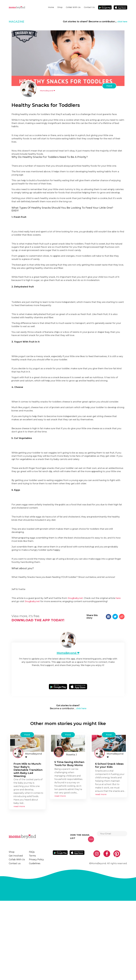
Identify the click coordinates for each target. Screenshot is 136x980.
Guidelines (33, 941)
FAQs (30, 926)
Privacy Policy (34, 936)
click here (122, 21)
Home (51, 7)
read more (19, 880)
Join (91, 913)
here (118, 670)
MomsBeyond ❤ (49, 91)
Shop (60, 7)
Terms (31, 931)
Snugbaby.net (75, 670)
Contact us (89, 7)
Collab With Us (73, 7)
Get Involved (15, 931)
